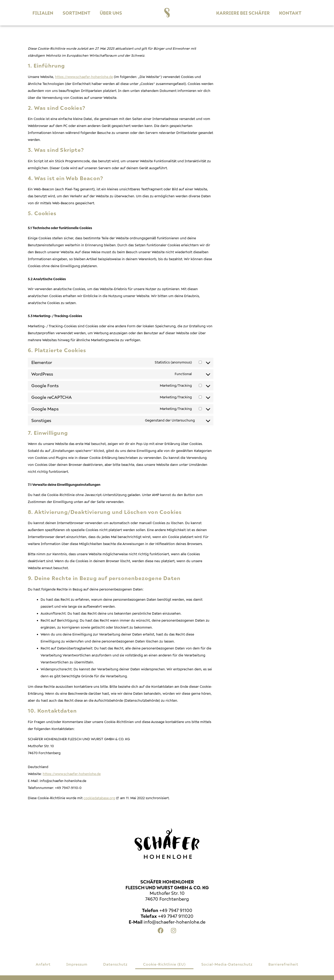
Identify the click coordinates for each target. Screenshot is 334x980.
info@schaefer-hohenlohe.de (175, 922)
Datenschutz (115, 964)
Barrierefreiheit (283, 964)
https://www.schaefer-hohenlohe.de (84, 77)
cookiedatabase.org (99, 798)
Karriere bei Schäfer (243, 13)
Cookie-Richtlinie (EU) (164, 964)
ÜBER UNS (111, 13)
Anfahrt (43, 964)
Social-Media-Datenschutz (227, 964)
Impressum (77, 964)
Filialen (43, 13)
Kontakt (290, 13)
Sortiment (77, 13)
